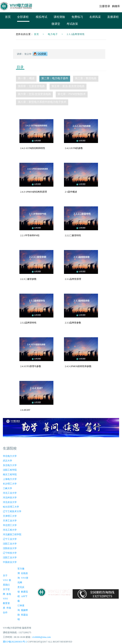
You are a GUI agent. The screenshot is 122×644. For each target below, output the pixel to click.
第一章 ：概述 (26, 78)
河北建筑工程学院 (12, 534)
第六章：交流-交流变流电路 (34, 94)
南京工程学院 (10, 474)
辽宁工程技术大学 (12, 511)
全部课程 (23, 17)
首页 (8, 17)
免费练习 (77, 17)
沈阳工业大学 (10, 544)
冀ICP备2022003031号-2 (15, 642)
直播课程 (113, 17)
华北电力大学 (10, 456)
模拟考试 (41, 17)
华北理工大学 (10, 525)
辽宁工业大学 (10, 539)
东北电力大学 (10, 465)
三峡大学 (7, 488)
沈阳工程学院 (10, 470)
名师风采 (95, 17)
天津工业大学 (10, 521)
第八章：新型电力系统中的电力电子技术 (42, 102)
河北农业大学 (10, 502)
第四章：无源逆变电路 (31, 86)
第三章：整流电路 (86, 78)
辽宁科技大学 (10, 553)
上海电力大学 (10, 479)
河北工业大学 (10, 493)
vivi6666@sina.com (41, 637)
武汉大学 (7, 461)
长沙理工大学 (10, 484)
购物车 (116, 6)
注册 (102, 6)
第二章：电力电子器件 (55, 78)
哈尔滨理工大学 (11, 507)
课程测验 (59, 17)
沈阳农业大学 (10, 548)
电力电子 (53, 34)
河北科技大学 (10, 498)
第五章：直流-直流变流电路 (68, 86)
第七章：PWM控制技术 (72, 94)
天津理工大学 (10, 516)
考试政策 (72, 24)
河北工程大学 (10, 530)
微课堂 (56, 24)
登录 (107, 6)
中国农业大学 (10, 562)
